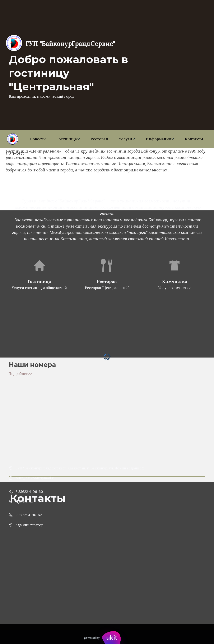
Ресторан (99, 139)
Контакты (194, 139)
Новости (38, 139)
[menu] (116, 139)
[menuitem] (38, 139)
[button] (68, 139)
